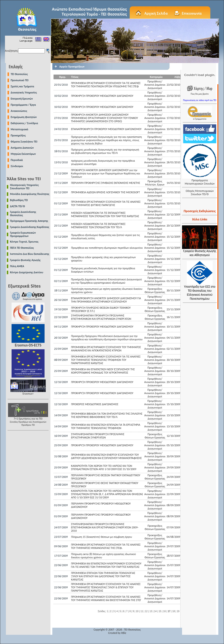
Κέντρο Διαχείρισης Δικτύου (27, 272)
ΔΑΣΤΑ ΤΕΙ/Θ (18, 206)
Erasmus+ (28, 392)
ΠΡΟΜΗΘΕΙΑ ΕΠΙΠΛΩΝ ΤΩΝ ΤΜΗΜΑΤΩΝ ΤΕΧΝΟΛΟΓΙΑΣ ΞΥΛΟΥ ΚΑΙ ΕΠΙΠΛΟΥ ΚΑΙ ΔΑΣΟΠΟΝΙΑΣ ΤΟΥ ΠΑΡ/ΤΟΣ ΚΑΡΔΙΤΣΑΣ (103, 576)
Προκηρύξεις (18, 135)
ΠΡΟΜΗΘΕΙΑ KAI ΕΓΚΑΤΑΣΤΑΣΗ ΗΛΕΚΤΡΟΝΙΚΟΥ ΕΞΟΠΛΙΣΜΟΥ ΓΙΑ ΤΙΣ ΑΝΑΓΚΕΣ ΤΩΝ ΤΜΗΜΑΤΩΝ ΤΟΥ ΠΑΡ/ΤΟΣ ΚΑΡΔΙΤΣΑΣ (106, 565)
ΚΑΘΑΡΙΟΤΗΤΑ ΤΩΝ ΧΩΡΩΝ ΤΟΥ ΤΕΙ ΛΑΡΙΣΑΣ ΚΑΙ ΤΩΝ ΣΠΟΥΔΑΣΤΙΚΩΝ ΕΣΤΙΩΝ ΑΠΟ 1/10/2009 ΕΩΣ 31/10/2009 (104, 467)
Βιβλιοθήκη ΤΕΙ (19, 200)
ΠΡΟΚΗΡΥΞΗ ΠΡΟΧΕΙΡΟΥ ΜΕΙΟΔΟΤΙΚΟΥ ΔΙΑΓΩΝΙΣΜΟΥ (102, 96)
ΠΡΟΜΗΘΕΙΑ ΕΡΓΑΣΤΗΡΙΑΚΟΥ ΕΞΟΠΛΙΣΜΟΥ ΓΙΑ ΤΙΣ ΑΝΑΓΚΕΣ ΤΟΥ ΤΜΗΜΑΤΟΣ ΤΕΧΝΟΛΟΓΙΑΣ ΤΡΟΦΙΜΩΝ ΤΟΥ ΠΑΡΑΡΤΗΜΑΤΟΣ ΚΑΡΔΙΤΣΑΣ (106, 360)
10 (137, 611)
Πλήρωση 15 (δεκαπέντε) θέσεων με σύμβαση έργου (102, 537)
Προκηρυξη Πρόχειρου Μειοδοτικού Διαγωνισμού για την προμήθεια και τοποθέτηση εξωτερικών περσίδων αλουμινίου (107, 338)
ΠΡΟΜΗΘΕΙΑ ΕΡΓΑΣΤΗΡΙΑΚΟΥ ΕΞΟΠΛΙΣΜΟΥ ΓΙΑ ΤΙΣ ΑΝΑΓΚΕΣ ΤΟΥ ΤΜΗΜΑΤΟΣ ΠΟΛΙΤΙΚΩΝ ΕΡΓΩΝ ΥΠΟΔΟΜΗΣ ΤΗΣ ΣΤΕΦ (106, 85)
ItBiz (124, 633)
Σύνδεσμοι (17, 166)
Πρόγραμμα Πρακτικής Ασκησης (29, 221)
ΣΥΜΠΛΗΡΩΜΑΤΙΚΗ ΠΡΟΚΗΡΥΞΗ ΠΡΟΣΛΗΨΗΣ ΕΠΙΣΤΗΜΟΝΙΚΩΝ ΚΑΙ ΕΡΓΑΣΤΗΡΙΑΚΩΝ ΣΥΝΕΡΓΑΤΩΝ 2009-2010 (105, 527)
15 (160, 611)
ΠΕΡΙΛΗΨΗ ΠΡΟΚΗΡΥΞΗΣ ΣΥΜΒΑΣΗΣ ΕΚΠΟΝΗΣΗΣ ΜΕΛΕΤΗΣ (106, 183)
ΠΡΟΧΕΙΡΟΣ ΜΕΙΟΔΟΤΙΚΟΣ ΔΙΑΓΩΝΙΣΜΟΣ (95, 404)
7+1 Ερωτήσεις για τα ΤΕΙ (28, 420)
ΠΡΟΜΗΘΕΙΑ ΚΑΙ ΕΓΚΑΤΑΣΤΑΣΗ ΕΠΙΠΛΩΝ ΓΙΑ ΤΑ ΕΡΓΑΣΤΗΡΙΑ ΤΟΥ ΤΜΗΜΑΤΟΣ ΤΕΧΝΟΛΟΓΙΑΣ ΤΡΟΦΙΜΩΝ (106, 426)
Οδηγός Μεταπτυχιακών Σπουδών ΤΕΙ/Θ (200, 193)
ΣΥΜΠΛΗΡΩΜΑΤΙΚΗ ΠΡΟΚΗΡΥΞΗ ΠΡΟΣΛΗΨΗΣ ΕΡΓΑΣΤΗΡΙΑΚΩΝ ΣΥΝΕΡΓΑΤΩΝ (98, 436)
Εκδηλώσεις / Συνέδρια (24, 123)
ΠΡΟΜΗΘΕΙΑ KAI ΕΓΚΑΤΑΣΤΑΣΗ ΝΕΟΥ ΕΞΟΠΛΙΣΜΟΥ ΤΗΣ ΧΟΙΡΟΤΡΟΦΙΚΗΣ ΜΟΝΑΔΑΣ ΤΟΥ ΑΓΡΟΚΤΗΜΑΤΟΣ (103, 371)
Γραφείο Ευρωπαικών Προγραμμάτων (23, 234)
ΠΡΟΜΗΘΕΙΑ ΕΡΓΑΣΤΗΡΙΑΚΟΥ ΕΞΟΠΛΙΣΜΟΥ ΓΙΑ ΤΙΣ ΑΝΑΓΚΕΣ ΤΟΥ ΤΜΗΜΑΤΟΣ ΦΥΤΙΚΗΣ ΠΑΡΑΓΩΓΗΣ (106, 203)
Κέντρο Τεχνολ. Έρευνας (24, 242)
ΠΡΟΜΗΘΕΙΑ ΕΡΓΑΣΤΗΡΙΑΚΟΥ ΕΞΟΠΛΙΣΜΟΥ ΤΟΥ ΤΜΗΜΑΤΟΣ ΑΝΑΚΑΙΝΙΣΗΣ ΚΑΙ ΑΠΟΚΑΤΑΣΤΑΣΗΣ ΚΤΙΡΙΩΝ (106, 349)
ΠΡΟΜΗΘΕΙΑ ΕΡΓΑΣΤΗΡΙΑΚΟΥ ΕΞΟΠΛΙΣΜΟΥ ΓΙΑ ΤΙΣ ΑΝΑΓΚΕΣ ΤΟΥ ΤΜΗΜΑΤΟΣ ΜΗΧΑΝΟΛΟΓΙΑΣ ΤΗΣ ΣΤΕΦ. (106, 546)
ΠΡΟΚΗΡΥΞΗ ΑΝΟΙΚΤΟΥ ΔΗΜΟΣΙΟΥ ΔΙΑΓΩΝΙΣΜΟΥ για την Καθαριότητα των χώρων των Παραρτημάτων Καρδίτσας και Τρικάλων (106, 173)
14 (155, 611)
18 (173, 611)
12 (146, 611)
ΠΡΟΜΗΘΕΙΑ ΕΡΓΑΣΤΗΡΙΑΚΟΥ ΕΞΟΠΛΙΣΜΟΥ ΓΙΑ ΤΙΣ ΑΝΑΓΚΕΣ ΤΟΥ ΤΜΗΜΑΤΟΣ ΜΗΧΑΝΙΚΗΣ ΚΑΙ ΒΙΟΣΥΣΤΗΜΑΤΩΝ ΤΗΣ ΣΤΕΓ (106, 598)
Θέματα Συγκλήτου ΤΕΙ (24, 142)
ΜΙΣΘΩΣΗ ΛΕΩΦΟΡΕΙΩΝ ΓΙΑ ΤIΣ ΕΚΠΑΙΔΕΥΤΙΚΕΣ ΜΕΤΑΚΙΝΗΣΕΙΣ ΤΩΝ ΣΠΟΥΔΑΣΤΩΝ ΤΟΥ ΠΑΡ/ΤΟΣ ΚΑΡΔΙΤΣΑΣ (105, 215)
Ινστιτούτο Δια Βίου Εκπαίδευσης (30, 254)
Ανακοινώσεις (19, 111)
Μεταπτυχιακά (19, 129)
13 (151, 611)
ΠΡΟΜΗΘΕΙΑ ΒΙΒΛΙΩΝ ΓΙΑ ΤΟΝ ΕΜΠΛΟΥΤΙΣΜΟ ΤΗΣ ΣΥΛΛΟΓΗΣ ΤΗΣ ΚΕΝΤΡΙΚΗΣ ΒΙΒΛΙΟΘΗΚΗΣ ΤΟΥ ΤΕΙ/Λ (107, 415)
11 (142, 611)
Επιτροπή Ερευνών (22, 99)
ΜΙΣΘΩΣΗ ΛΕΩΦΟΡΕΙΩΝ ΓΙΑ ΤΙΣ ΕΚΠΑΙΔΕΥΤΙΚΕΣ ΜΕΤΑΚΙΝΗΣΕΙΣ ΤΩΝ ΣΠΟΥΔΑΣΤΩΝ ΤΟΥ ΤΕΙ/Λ (98, 226)
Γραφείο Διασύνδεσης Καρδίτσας (30, 227)
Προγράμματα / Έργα (23, 105)
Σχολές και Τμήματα (22, 86)
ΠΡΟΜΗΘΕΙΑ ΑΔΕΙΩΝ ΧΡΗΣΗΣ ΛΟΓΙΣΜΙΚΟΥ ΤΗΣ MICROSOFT (105, 192)
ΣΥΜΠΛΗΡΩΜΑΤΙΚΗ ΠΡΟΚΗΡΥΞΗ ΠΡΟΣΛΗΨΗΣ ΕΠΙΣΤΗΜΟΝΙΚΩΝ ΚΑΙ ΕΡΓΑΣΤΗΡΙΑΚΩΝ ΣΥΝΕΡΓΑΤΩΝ (101, 317)
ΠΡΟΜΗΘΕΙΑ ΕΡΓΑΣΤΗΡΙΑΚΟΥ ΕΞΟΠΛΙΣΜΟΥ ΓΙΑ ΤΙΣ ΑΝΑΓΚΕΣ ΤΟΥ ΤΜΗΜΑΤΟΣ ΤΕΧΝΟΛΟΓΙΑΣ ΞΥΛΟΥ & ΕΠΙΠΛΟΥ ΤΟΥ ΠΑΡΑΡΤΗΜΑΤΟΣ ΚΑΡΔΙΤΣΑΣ (106, 587)
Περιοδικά (17, 160)
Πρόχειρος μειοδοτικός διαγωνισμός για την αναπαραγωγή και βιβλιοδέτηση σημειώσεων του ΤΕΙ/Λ (105, 151)
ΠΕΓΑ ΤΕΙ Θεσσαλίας (22, 248)
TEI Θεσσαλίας (19, 74)
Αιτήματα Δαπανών (22, 148)
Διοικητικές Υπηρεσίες (24, 93)
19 (178, 611)
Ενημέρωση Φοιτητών (24, 117)
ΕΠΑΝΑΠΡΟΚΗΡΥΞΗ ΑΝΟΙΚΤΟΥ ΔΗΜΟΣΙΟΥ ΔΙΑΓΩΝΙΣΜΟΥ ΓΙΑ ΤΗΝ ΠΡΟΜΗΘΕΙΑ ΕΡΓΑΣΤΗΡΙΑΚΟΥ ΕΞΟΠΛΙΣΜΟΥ (106, 300)
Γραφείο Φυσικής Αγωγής (25, 260)
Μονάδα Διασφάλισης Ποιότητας (30, 194)
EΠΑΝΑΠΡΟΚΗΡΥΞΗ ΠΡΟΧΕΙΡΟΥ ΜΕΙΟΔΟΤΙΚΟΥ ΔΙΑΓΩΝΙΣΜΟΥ (106, 129)
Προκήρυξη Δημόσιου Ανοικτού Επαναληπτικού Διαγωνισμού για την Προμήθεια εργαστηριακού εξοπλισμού (106, 281)
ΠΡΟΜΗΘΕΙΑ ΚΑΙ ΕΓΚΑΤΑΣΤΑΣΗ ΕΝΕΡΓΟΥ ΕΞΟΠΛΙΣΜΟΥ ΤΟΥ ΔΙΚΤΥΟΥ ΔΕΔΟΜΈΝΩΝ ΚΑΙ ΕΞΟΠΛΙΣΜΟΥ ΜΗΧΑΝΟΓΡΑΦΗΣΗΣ (106, 456)
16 (164, 611)
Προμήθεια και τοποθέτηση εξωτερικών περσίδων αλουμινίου (107, 248)
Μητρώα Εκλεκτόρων (23, 154)
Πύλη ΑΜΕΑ (17, 266)
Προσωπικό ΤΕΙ (20, 80)
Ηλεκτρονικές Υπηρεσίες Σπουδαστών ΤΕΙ (25, 187)
